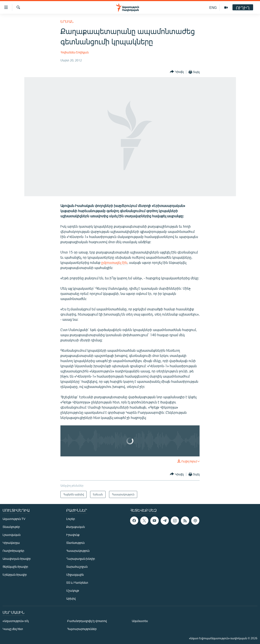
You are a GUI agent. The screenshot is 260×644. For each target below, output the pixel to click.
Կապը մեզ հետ (13, 629)
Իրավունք (73, 535)
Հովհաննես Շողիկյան (75, 52)
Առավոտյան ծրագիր (17, 559)
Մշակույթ (73, 590)
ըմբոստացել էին (114, 262)
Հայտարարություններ (82, 629)
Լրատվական (12, 535)
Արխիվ (71, 598)
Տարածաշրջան (77, 567)
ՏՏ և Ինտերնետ (77, 583)
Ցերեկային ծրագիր (15, 567)
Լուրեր (71, 519)
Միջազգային (75, 575)
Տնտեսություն (75, 543)
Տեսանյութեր (11, 527)
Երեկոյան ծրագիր (15, 575)
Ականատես (140, 621)
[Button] (177, 72)
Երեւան (67, 21)
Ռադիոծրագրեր (13, 551)
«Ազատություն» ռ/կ (16, 621)
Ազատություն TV (14, 519)
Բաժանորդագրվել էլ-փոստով (87, 621)
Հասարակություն (78, 551)
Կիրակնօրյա (11, 543)
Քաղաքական (75, 527)
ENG (213, 7)
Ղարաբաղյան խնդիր (81, 559)
